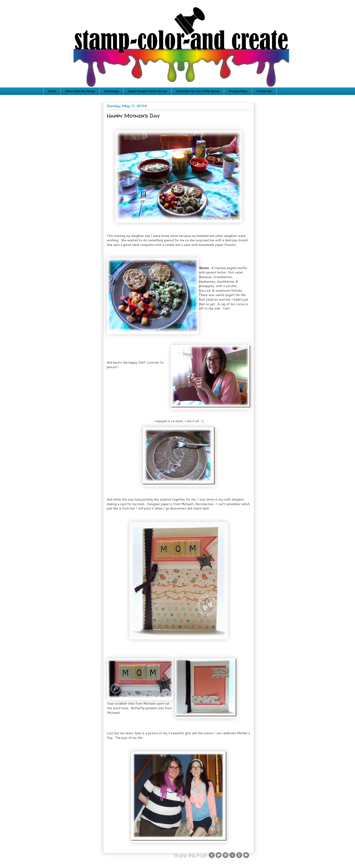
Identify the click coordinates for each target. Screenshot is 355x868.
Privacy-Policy (238, 91)
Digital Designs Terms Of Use (147, 91)
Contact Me (264, 91)
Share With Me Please (80, 91)
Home (52, 91)
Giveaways (112, 91)
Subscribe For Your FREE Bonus (198, 91)
